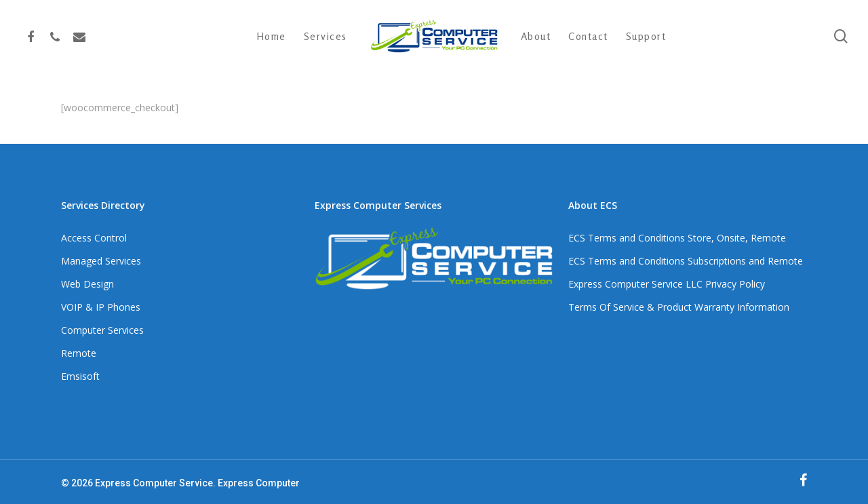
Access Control (94, 238)
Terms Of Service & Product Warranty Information (679, 307)
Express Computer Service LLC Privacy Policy (667, 284)
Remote (79, 353)
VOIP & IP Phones (101, 307)
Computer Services (102, 330)
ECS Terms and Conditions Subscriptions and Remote (686, 261)
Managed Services (101, 261)
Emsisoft (80, 376)
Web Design (87, 284)
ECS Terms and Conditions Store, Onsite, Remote (677, 238)
